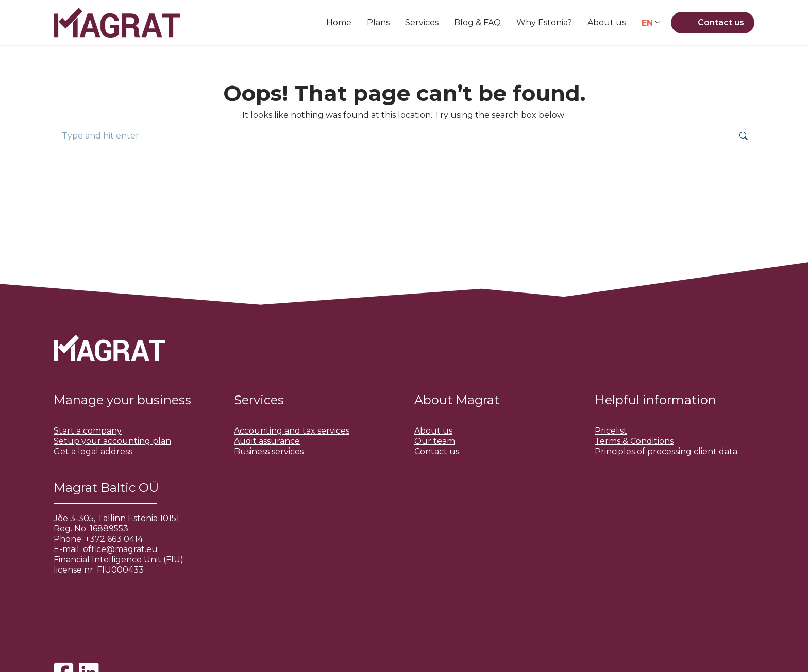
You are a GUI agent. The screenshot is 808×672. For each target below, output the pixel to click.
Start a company (88, 431)
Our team (435, 441)
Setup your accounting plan (112, 441)
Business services (269, 451)
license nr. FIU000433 (99, 570)
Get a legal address (93, 451)
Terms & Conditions (634, 441)
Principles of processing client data (666, 451)
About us (433, 431)
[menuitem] (651, 23)
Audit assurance (267, 441)
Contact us (437, 451)
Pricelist (611, 431)
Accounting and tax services (292, 431)
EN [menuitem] (647, 22)
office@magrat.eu (120, 549)
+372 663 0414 (114, 539)
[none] (651, 23)
